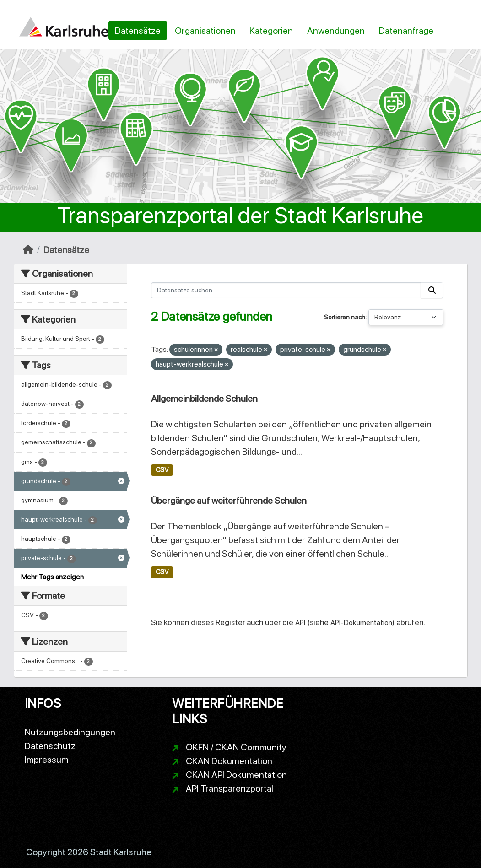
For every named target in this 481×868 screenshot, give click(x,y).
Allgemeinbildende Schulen (204, 399)
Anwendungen (336, 31)
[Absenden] (432, 290)
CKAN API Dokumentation (236, 775)
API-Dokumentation (361, 623)
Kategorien (271, 31)
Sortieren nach (345, 317)
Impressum (47, 760)
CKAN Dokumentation (229, 761)
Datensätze (138, 31)
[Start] (28, 250)
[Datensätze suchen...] (286, 290)
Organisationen (205, 31)
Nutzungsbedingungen (70, 732)
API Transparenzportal (230, 788)
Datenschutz (50, 746)
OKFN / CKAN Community (236, 747)
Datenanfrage (406, 31)
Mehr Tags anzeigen (52, 577)
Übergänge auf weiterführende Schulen (229, 501)
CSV (162, 470)
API (300, 623)
